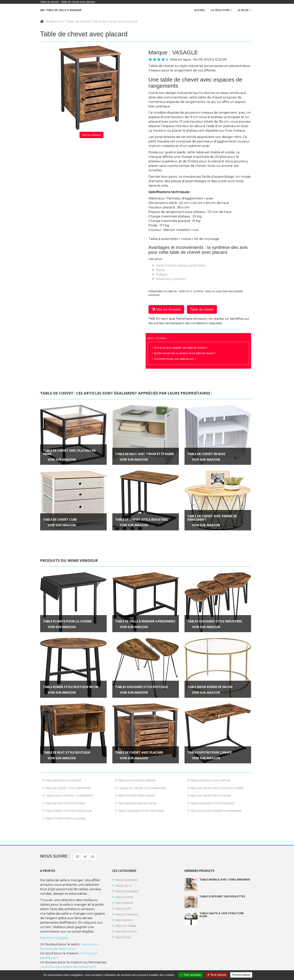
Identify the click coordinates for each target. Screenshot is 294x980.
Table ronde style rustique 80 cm (71, 687)
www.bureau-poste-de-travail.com (69, 967)
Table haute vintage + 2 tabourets (69, 796)
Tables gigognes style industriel (215, 621)
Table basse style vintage (63, 780)
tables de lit (123, 886)
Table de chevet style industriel (142, 520)
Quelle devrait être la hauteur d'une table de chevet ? (185, 353)
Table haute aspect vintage (136, 780)
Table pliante (124, 897)
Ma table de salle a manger (61, 10)
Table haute (123, 909)
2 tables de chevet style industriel (142, 788)
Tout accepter (191, 975)
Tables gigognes (126, 880)
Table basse (123, 937)
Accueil (200, 10)
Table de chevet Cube (60, 520)
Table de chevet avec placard (139, 752)
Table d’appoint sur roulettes (222, 896)
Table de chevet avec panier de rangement (212, 518)
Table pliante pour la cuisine (67, 621)
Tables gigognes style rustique (141, 687)
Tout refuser (217, 975)
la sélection (55, 21)
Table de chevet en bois (206, 454)
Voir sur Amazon (91, 135)
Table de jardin (125, 926)
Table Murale (124, 903)
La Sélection (221, 10)
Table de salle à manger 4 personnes (145, 621)
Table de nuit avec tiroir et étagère (145, 454)
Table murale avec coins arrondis (225, 879)
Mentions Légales (54, 938)
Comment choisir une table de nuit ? (175, 359)
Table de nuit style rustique (67, 752)
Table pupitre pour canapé (209, 752)
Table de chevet (78, 21)
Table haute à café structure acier (222, 915)
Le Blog (244, 10)
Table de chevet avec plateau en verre (69, 452)
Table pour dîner (126, 891)
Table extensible (126, 914)
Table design (124, 920)
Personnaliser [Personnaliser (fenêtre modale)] (241, 975)
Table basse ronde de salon (210, 687)
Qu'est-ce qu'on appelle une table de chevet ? (181, 348)
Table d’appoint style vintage (210, 780)
